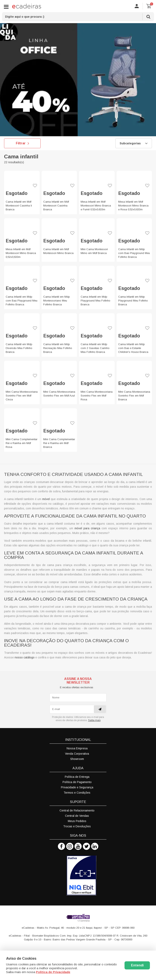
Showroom (77, 759)
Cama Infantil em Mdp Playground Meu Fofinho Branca (95, 301)
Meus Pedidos (77, 821)
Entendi (137, 965)
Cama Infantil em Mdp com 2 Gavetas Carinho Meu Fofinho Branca (95, 348)
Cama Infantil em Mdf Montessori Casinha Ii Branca (19, 206)
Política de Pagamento (77, 782)
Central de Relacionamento (77, 810)
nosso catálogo (25, 657)
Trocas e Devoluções (77, 826)
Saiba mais (94, 720)
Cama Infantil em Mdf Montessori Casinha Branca (56, 206)
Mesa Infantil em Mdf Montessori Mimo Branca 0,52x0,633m (21, 253)
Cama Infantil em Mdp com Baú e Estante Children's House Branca (133, 348)
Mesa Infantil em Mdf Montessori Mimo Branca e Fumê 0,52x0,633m (96, 206)
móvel (46, 499)
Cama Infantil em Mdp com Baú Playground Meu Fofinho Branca (134, 253)
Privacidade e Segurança (77, 787)
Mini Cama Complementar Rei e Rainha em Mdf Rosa (22, 443)
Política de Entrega (77, 777)
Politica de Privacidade (53, 972)
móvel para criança (87, 528)
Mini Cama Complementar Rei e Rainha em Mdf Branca (59, 443)
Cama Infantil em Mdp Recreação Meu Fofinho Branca (58, 348)
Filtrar (22, 143)
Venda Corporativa (77, 754)
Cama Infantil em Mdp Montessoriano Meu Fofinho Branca (57, 301)
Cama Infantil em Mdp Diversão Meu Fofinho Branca (19, 348)
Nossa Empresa (77, 748)
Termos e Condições (77, 793)
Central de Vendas (77, 816)
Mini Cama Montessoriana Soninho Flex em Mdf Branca (134, 396)
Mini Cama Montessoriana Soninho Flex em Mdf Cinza (22, 396)
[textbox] (78, 17)
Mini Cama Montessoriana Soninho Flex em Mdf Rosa (97, 396)
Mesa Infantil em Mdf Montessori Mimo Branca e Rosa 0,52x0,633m (133, 206)
